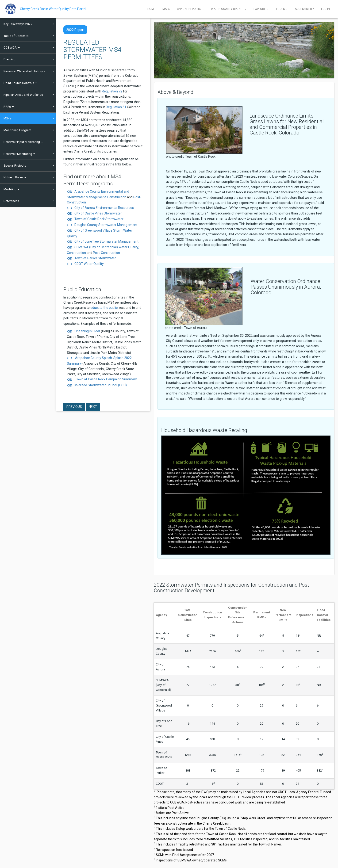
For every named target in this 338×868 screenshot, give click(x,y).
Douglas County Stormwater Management (102, 225)
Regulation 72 (112, 91)
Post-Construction (106, 253)
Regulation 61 (116, 107)
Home (151, 9)
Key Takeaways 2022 (18, 24)
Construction (117, 197)
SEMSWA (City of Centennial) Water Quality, (103, 247)
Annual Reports (190, 9)
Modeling (12, 189)
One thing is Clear (84, 331)
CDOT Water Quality (89, 264)
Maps (166, 9)
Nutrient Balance (15, 177)
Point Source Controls (20, 83)
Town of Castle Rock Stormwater (95, 219)
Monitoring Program (17, 130)
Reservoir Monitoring (19, 154)
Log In (325, 9)
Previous (74, 407)
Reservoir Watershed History (25, 71)
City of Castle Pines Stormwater (94, 213)
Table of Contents (16, 36)
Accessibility (304, 9)
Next (93, 407)
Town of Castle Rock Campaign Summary (106, 379)
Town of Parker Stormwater (95, 258)
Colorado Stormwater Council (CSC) (100, 385)
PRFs (9, 107)
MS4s (8, 118)
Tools (282, 9)
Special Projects (15, 165)
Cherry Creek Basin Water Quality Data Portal (53, 9)
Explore (261, 9)
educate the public (104, 308)
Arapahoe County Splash (93, 358)
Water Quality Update (229, 9)
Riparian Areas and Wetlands (23, 95)
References (11, 201)
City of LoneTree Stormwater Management (103, 241)
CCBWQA (12, 47)
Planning (10, 59)
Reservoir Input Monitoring (23, 142)
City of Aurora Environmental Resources (104, 208)
